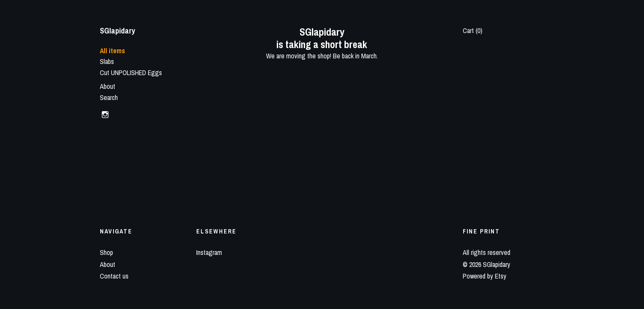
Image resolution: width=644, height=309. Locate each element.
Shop (106, 252)
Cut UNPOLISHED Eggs (131, 73)
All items (112, 51)
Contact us (114, 276)
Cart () (473, 30)
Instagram (209, 252)
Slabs (107, 61)
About (108, 86)
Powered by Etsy (485, 276)
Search (109, 97)
